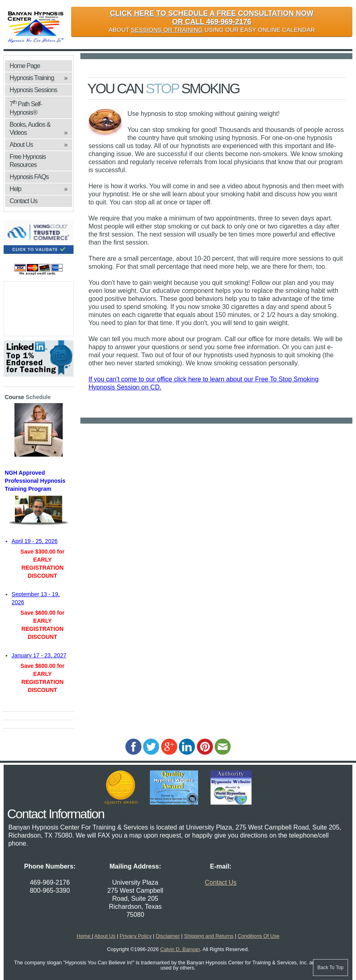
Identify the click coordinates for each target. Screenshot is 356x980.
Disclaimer (168, 936)
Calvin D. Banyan (180, 949)
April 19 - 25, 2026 (35, 541)
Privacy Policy (136, 936)
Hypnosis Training (39, 78)
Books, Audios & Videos (39, 129)
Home (84, 936)
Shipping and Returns (209, 936)
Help (39, 189)
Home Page (25, 66)
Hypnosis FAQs (29, 177)
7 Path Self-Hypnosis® (26, 107)
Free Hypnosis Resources (28, 161)
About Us (39, 145)
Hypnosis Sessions (33, 90)
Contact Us (24, 201)
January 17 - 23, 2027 (39, 655)
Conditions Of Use (258, 936)
